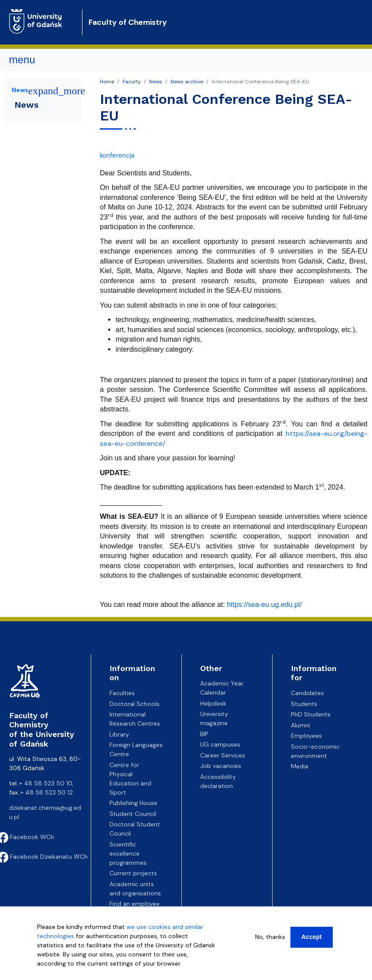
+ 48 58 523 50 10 (46, 783)
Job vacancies (221, 766)
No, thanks (270, 937)
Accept (312, 937)
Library (119, 734)
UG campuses (220, 744)
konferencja (117, 155)
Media (300, 766)
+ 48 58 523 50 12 (47, 792)
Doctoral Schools (135, 704)
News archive (187, 82)
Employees (306, 736)
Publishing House (133, 803)
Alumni (300, 725)
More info (51, 973)
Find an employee (135, 904)
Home (107, 82)
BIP (204, 734)
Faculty (132, 82)
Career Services (223, 755)
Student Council (133, 814)
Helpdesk (213, 703)
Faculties (122, 693)
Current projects (133, 873)
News (156, 82)
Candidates (307, 693)
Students (304, 704)
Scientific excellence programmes (128, 853)
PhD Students (311, 714)
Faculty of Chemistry (128, 22)
